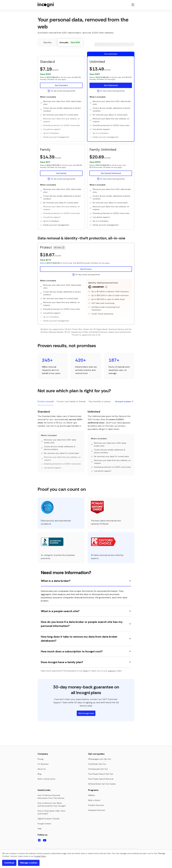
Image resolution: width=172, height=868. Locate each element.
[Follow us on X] (39, 840)
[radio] (48, 42)
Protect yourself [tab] (46, 401)
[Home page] (46, 5)
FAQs (85, 671)
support (112, 671)
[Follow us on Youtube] (45, 840)
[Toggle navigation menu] (133, 5)
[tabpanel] (86, 443)
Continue (9, 863)
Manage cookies (29, 863)
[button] (61, 77)
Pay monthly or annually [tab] (101, 401)
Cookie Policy (40, 856)
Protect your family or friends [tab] (71, 401)
